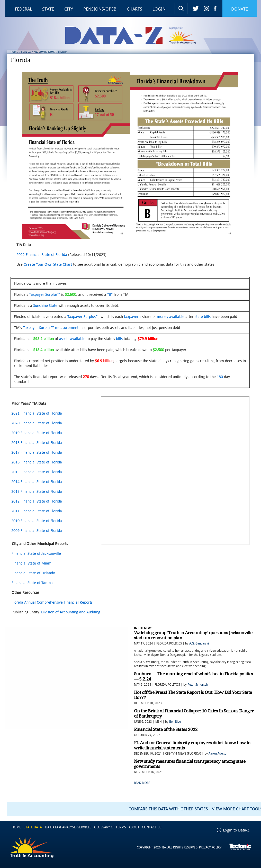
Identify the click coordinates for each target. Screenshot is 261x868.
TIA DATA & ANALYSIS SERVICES (68, 827)
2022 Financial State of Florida (42, 254)
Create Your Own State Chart (48, 264)
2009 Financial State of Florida (37, 530)
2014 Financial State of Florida (37, 482)
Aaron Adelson (218, 754)
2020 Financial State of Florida (37, 423)
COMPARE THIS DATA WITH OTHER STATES (168, 809)
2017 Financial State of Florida (37, 452)
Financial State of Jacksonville (36, 553)
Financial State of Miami (32, 563)
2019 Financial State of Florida (37, 433)
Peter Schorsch (198, 685)
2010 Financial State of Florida (37, 521)
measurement (67, 328)
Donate (240, 9)
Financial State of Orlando (33, 573)
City (69, 9)
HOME (14, 52)
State (48, 9)
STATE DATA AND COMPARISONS (38, 52)
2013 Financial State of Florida (37, 491)
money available (171, 316)
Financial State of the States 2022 (166, 729)
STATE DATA (33, 827)
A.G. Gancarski (199, 643)
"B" (110, 294)
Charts (134, 9)
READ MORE (142, 783)
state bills (203, 316)
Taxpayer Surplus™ (45, 294)
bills (119, 339)
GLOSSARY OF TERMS (110, 827)
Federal (23, 9)
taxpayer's (133, 316)
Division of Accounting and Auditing (71, 612)
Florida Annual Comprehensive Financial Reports (52, 602)
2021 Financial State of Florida (37, 413)
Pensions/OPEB (100, 9)
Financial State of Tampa (32, 583)
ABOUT (134, 827)
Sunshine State (45, 305)
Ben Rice (175, 722)
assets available (72, 339)
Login (159, 9)
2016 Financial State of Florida (37, 462)
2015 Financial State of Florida (37, 472)
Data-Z (134, 35)
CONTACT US (152, 827)
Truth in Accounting (186, 35)
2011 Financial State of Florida (37, 511)
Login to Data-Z (236, 830)
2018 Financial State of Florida (37, 442)
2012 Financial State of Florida (37, 501)
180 (220, 377)
